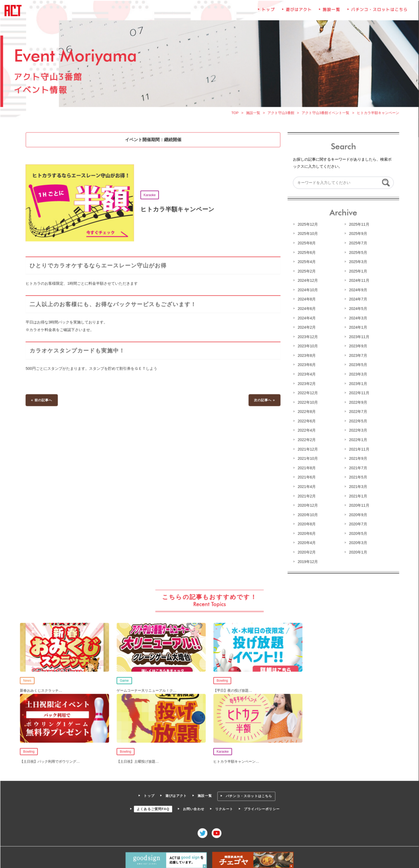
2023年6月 (306, 365)
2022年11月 (358, 393)
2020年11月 (358, 505)
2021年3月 (357, 486)
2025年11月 (358, 226)
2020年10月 (307, 514)
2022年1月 (357, 440)
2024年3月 (357, 319)
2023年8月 (306, 356)
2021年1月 (357, 496)
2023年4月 (306, 375)
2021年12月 (307, 449)
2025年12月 (307, 226)
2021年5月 (357, 477)
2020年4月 (306, 542)
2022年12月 (307, 393)
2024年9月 (357, 291)
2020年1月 (357, 551)
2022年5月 (357, 421)
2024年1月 (357, 328)
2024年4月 (306, 319)
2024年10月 (307, 291)
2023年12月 (307, 338)
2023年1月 (357, 384)
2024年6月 (306, 310)
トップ (268, 13)
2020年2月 (306, 551)
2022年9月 (357, 403)
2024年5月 (357, 310)
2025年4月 (306, 263)
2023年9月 (357, 347)
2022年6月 (306, 421)
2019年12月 (307, 561)
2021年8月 (306, 468)
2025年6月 (306, 254)
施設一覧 (331, 13)
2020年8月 (306, 524)
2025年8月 (306, 245)
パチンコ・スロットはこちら (378, 13)
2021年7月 (357, 468)
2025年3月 (357, 263)
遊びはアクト (298, 13)
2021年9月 (357, 458)
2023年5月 (357, 365)
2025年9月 (357, 235)
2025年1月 (357, 273)
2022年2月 (306, 440)
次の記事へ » (264, 400)
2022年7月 (357, 412)
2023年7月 (357, 356)
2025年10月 (307, 235)
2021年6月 (306, 477)
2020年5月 (357, 533)
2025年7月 (357, 245)
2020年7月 (357, 524)
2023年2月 (306, 384)
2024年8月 (306, 300)
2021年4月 (306, 486)
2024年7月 (357, 300)
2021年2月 (306, 496)
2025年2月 (306, 273)
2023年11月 (358, 338)
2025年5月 (357, 254)
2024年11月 (358, 282)
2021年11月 (358, 449)
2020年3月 (357, 542)
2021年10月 (307, 458)
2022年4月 (306, 430)
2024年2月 (306, 328)
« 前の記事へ (43, 400)
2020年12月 (307, 505)
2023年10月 (307, 347)
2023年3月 (357, 375)
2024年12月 (307, 282)
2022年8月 (306, 412)
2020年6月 (306, 533)
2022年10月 (307, 403)
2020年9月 (357, 514)
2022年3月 (357, 430)
